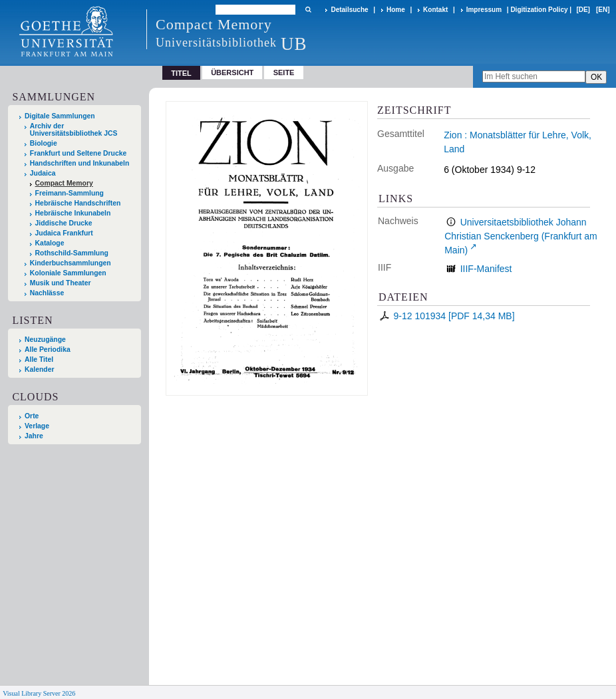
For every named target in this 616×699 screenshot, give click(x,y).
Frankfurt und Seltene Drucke (78, 153)
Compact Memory (64, 183)
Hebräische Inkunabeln (73, 213)
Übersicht (232, 72)
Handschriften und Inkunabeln (80, 163)
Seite (284, 72)
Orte (32, 416)
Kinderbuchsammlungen (71, 263)
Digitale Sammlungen (60, 116)
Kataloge (50, 243)
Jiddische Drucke (64, 223)
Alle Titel (39, 359)
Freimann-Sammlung (70, 193)
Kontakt (435, 10)
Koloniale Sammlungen (68, 273)
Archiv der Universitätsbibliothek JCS (74, 130)
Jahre (34, 436)
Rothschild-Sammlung (72, 253)
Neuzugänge (45, 340)
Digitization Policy (539, 10)
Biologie (44, 143)
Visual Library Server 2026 (39, 693)
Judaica (43, 173)
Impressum (484, 10)
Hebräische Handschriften (78, 203)
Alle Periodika (48, 349)
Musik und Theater (61, 283)
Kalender (39, 369)
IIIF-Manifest (486, 269)
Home (396, 10)
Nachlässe (47, 293)
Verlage (37, 426)
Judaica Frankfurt (64, 233)
